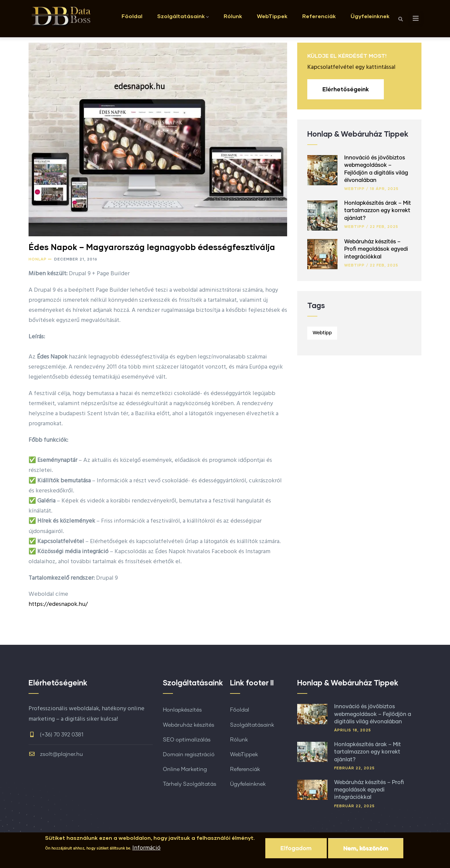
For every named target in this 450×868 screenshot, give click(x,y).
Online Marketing (185, 769)
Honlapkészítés (182, 710)
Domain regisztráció (189, 755)
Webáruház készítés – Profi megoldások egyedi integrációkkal (376, 249)
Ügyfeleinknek (370, 16)
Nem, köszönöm (366, 850)
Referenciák (319, 16)
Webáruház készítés (189, 725)
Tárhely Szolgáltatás (190, 784)
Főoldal (240, 710)
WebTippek (272, 16)
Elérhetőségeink (346, 89)
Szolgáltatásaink (183, 17)
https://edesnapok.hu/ (58, 604)
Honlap (38, 259)
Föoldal (132, 16)
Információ (146, 851)
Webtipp (354, 188)
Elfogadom (296, 850)
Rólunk (233, 16)
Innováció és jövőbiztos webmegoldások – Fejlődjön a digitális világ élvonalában (373, 714)
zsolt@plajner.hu (56, 754)
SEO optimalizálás (187, 740)
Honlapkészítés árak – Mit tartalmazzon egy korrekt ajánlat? (378, 211)
